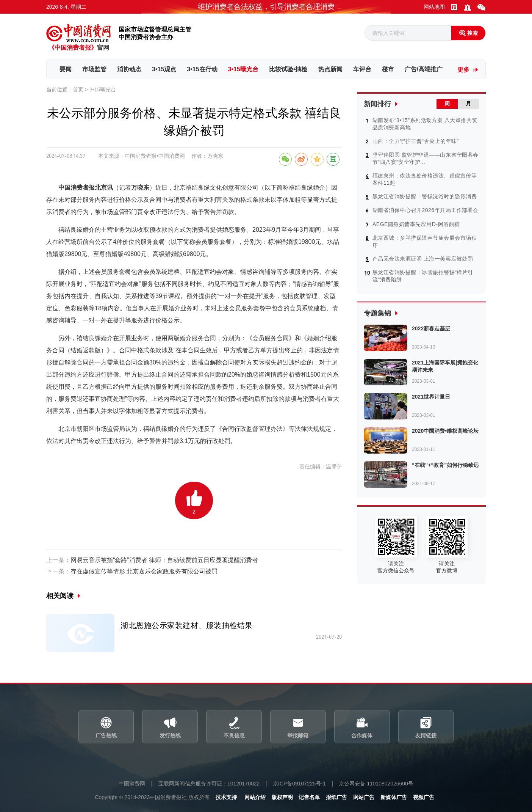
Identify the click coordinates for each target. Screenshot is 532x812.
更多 (463, 70)
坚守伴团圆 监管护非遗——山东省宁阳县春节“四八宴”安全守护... (426, 158)
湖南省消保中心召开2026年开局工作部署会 (426, 210)
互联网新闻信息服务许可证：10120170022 (209, 784)
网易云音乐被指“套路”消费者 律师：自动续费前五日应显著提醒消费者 (152, 560)
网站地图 (434, 7)
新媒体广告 (394, 798)
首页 (78, 90)
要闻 (66, 69)
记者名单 (309, 798)
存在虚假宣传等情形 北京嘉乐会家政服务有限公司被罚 (132, 572)
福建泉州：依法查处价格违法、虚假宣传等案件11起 (425, 179)
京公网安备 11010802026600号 (377, 784)
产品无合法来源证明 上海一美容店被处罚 (423, 258)
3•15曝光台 (243, 69)
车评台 (362, 69)
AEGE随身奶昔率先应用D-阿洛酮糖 (416, 223)
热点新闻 (330, 69)
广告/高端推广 (424, 69)
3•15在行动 (202, 69)
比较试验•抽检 (288, 69)
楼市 (388, 69)
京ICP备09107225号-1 (299, 784)
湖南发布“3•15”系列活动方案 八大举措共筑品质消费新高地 (425, 123)
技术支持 (226, 798)
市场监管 (94, 69)
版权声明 (282, 798)
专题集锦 (377, 313)
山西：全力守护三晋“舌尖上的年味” (416, 141)
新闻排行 (377, 104)
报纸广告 (336, 798)
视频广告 (424, 798)
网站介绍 (255, 798)
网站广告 (364, 798)
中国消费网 (131, 784)
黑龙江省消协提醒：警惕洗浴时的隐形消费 (425, 196)
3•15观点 (164, 69)
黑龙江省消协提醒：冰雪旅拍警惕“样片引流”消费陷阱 (423, 275)
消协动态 (129, 69)
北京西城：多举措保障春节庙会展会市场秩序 (425, 241)
